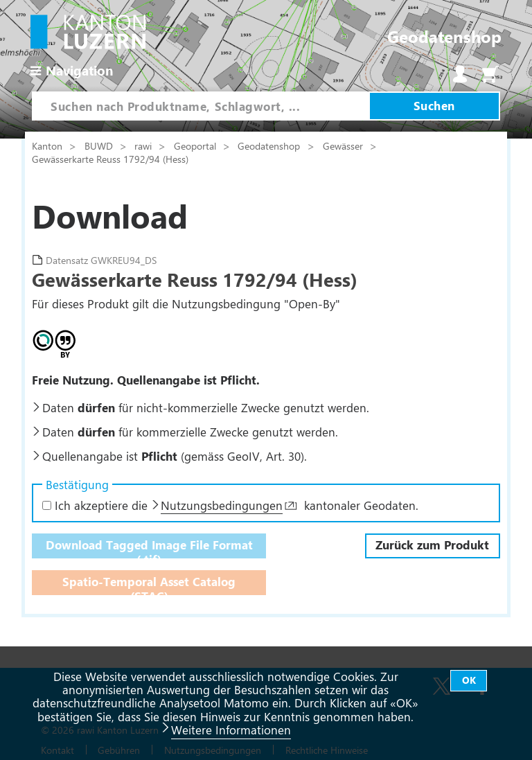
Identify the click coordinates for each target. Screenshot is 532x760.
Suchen (434, 105)
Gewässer (344, 145)
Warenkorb (490, 74)
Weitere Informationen (231, 730)
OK (469, 680)
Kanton (48, 145)
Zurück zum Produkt (432, 545)
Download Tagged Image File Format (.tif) (149, 548)
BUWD (100, 145)
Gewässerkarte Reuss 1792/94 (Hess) (110, 159)
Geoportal (196, 145)
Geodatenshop (269, 145)
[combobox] (201, 106)
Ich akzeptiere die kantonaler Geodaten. (230, 505)
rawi (144, 145)
